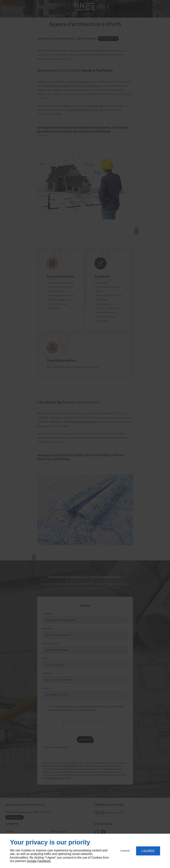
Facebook (44, 861)
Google (32, 861)
